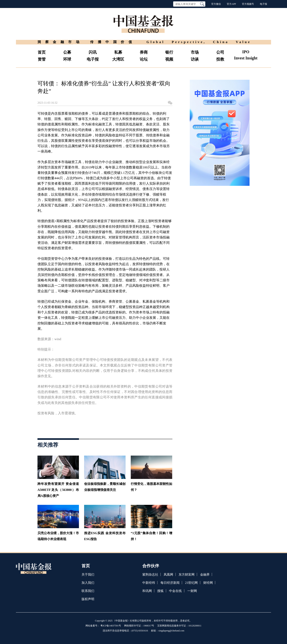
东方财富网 (187, 575)
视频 (169, 59)
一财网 (192, 591)
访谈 (195, 59)
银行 (169, 52)
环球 (67, 59)
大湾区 (118, 59)
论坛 (144, 59)
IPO (246, 52)
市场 (195, 52)
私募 (118, 52)
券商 (144, 52)
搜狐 (160, 591)
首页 (42, 52)
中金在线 (175, 591)
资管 (42, 59)
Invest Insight (246, 58)
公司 (220, 52)
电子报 (263, 4)
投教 (220, 59)
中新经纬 (149, 583)
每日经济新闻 (170, 583)
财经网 (208, 583)
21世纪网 (191, 583)
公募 (67, 52)
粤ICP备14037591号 (111, 626)
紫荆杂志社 (150, 575)
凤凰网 (168, 575)
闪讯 (93, 52)
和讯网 (147, 591)
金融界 (205, 575)
